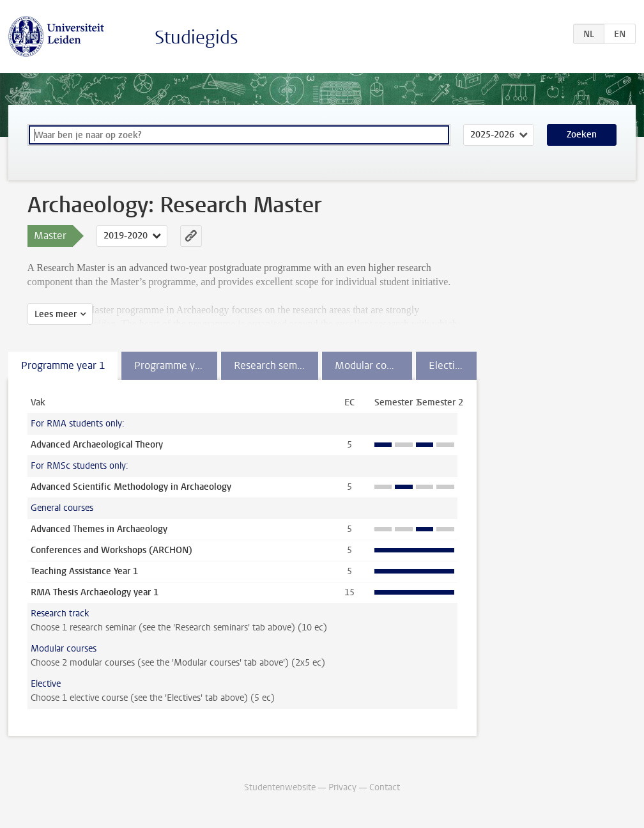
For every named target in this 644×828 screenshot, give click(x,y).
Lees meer (56, 314)
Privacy (342, 787)
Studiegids (196, 37)
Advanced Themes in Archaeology (99, 529)
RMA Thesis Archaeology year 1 (95, 592)
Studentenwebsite (280, 787)
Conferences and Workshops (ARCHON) (111, 550)
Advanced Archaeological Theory (97, 445)
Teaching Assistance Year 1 (84, 571)
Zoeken (582, 135)
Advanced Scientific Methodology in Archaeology (131, 487)
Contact (385, 787)
